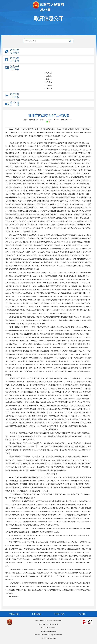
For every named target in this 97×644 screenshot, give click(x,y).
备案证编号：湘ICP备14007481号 (49, 624)
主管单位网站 (14, 614)
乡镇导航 (82, 614)
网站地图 (53, 638)
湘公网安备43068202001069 (49, 631)
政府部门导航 (59, 614)
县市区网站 (37, 614)
